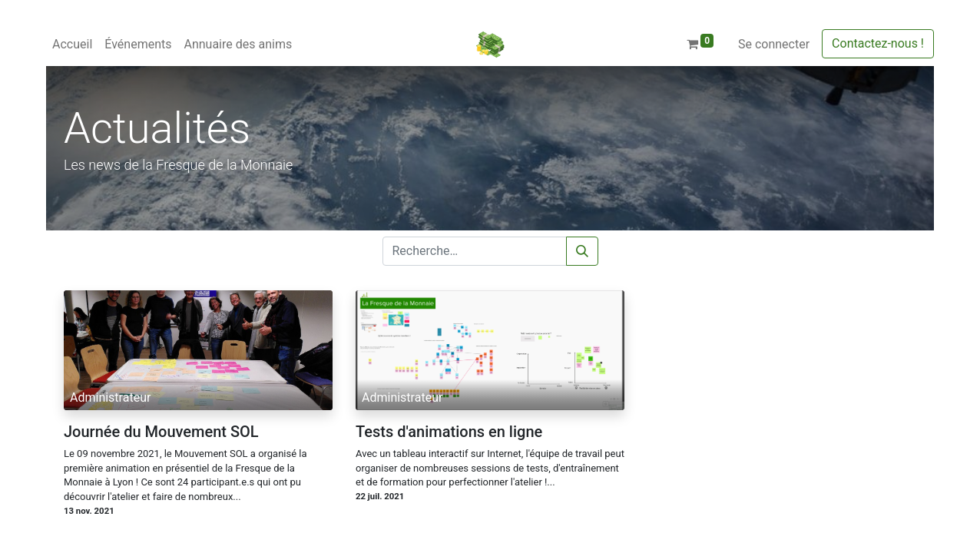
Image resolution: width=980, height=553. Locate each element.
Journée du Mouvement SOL (161, 432)
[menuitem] (72, 45)
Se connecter (774, 44)
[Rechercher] (582, 251)
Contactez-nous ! (878, 43)
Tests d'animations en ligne (449, 432)
